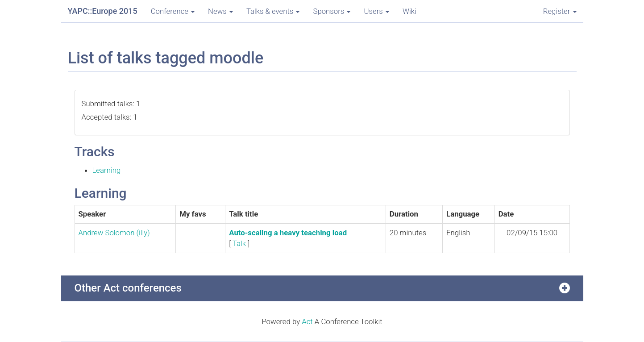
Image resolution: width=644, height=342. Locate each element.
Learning (107, 170)
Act (307, 321)
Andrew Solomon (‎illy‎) (114, 233)
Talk (239, 243)
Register (560, 11)
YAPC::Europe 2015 (103, 11)
